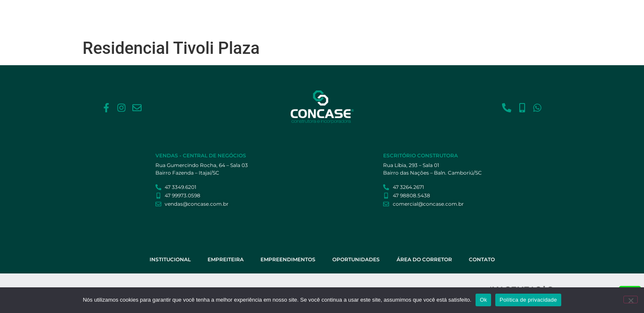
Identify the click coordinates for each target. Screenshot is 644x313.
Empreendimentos (358, 14)
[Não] (631, 300)
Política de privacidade (528, 300)
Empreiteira (309, 14)
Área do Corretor (467, 14)
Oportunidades (412, 14)
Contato (511, 14)
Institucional (265, 14)
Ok (483, 300)
